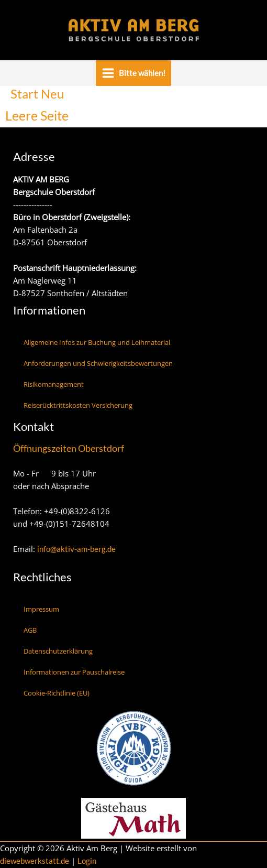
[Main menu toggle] (134, 73)
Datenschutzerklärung (58, 651)
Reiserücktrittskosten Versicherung (78, 405)
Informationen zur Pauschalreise (74, 672)
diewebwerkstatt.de (35, 861)
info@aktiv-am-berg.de (76, 549)
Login (87, 861)
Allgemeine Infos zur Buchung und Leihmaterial (97, 342)
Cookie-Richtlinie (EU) (57, 693)
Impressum (41, 609)
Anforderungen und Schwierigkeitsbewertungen (98, 363)
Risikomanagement (54, 384)
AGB (30, 630)
